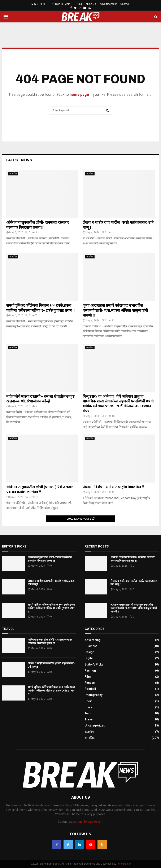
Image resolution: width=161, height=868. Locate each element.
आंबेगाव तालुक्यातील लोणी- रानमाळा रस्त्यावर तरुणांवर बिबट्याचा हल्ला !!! (38, 225)
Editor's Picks (94, 664)
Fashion (90, 671)
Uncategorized (95, 725)
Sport (88, 701)
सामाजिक (13, 174)
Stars (88, 707)
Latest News (19, 160)
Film (88, 677)
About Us (91, 4)
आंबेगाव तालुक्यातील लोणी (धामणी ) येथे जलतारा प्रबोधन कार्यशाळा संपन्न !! (40, 489)
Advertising (93, 640)
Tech (88, 713)
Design (90, 652)
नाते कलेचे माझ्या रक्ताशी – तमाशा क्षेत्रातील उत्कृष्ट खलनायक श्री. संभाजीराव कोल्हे (40, 399)
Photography (94, 695)
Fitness (90, 683)
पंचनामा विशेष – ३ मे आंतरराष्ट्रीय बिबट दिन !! (113, 487)
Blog (79, 4)
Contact (125, 4)
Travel (89, 719)
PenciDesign (124, 864)
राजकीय (89, 732)
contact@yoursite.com (88, 822)
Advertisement (108, 4)
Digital (89, 658)
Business (91, 646)
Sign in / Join (61, 4)
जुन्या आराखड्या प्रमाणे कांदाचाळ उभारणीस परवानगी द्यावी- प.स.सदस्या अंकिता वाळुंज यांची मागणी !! (115, 310)
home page (79, 94)
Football (90, 689)
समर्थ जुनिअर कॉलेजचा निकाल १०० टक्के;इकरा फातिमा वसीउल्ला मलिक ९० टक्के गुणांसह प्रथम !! (40, 308)
